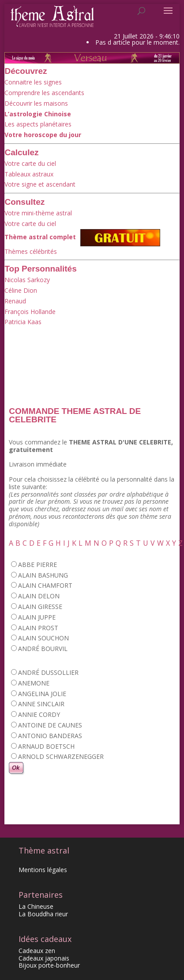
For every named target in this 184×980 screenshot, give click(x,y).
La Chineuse (36, 906)
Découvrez (26, 71)
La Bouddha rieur (43, 914)
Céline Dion (21, 290)
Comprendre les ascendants (44, 93)
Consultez (24, 202)
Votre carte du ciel (30, 163)
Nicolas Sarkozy (27, 280)
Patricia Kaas (23, 322)
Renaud (15, 301)
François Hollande (30, 312)
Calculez (21, 152)
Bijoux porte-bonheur (49, 965)
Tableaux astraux (29, 174)
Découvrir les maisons (36, 103)
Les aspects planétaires (38, 124)
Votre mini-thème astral (38, 213)
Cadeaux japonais (44, 958)
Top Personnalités (40, 269)
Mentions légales (43, 870)
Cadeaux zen (37, 951)
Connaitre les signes (33, 82)
